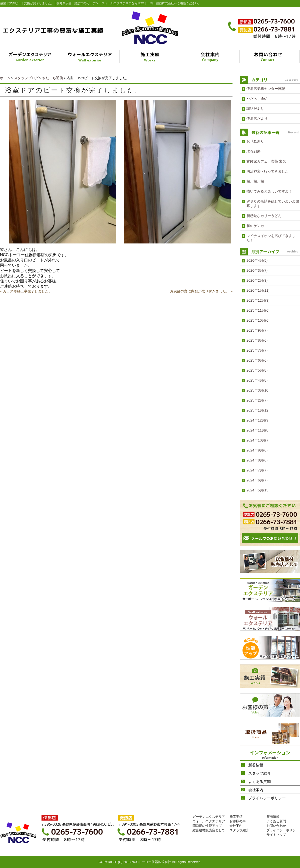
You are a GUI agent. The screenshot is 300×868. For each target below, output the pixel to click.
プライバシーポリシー (267, 798)
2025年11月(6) (258, 310)
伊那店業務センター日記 (266, 89)
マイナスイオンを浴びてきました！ (271, 238)
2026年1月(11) (258, 290)
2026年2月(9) (257, 280)
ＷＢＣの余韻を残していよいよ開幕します (273, 204)
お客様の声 (238, 821)
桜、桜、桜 (255, 181)
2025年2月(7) (257, 400)
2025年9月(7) (257, 330)
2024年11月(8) (258, 430)
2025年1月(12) (258, 410)
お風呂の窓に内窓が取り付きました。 (200, 291)
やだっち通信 (52, 78)
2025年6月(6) (257, 360)
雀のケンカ (255, 226)
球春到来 (253, 151)
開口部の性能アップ (207, 826)
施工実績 (236, 817)
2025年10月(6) (258, 320)
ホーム (5, 78)
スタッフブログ (26, 78)
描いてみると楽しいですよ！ (269, 191)
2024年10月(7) (258, 440)
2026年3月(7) (257, 270)
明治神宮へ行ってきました (267, 171)
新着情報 (256, 765)
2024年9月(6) (257, 450)
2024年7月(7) (257, 470)
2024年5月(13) (258, 490)
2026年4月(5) (257, 260)
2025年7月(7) (257, 350)
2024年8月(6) (257, 460)
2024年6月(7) (257, 480)
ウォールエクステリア (209, 821)
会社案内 (256, 790)
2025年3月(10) (258, 390)
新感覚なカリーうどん (264, 216)
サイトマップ (276, 835)
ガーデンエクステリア (209, 817)
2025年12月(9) (258, 300)
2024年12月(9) (258, 420)
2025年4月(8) (257, 380)
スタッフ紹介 (259, 773)
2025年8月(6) (257, 340)
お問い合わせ (276, 826)
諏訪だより (255, 109)
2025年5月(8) (257, 370)
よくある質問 (259, 781)
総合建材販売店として (209, 830)
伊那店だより (257, 119)
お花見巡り (255, 141)
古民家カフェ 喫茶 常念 (266, 161)
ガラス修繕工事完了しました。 (27, 291)
